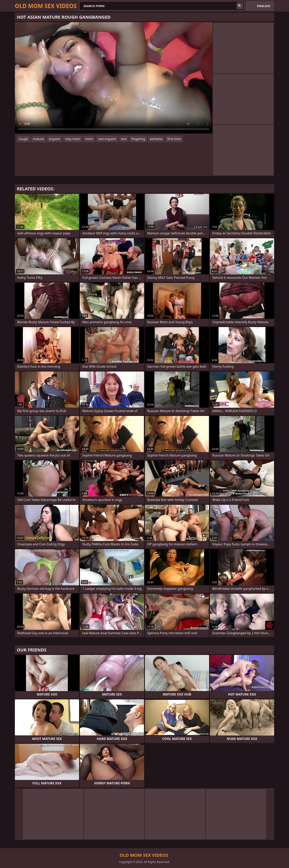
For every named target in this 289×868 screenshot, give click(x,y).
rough (23, 139)
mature (38, 139)
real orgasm (107, 139)
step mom (73, 139)
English (264, 6)
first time (174, 139)
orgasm (55, 139)
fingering (138, 139)
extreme (156, 139)
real (124, 139)
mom (89, 139)
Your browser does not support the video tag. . (114, 78)
